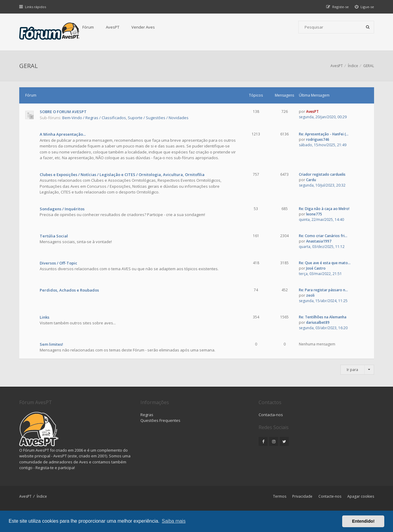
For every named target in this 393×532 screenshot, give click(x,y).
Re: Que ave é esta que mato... (325, 263)
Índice (42, 496)
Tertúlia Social (54, 236)
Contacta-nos (271, 415)
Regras (147, 415)
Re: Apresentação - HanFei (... (324, 134)
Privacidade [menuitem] (302, 496)
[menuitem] (364, 7)
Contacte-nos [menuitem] (330, 496)
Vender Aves (143, 27)
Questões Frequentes (160, 420)
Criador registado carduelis (322, 174)
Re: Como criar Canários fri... (323, 236)
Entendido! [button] (363, 521)
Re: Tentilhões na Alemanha (323, 317)
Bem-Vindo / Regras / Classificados (94, 118)
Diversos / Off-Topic (58, 263)
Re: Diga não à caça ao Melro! (324, 209)
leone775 (314, 214)
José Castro (316, 268)
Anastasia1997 (319, 241)
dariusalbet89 (318, 322)
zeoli (310, 295)
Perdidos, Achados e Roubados (69, 290)
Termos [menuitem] (280, 496)
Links (45, 317)
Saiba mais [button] (174, 521)
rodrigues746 (318, 139)
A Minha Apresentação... (63, 134)
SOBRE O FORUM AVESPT (63, 112)
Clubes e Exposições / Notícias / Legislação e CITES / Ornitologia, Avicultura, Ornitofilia (122, 175)
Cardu (311, 180)
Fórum (88, 27)
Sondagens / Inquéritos (62, 209)
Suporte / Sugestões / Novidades (158, 118)
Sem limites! (51, 344)
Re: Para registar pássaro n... (323, 290)
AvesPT (113, 27)
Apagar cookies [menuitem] (361, 496)
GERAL (29, 66)
